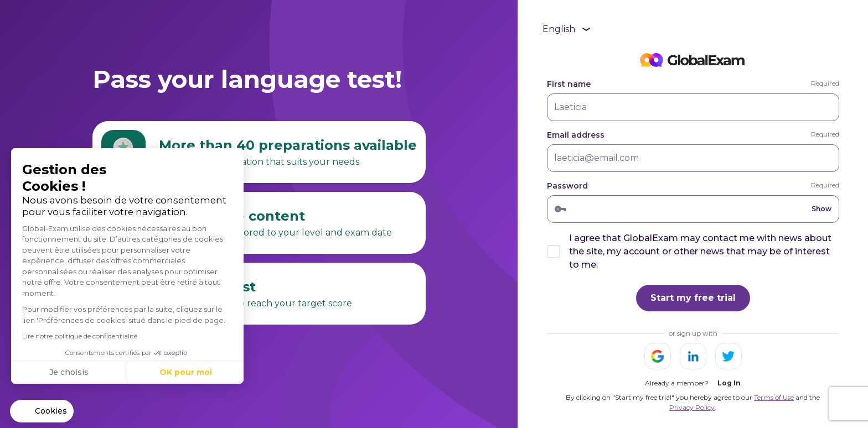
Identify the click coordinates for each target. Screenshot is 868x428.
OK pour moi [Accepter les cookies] (186, 372)
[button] (42, 411)
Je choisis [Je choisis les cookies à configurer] (69, 372)
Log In (729, 383)
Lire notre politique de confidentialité (80, 336)
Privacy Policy (692, 407)
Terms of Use (774, 397)
